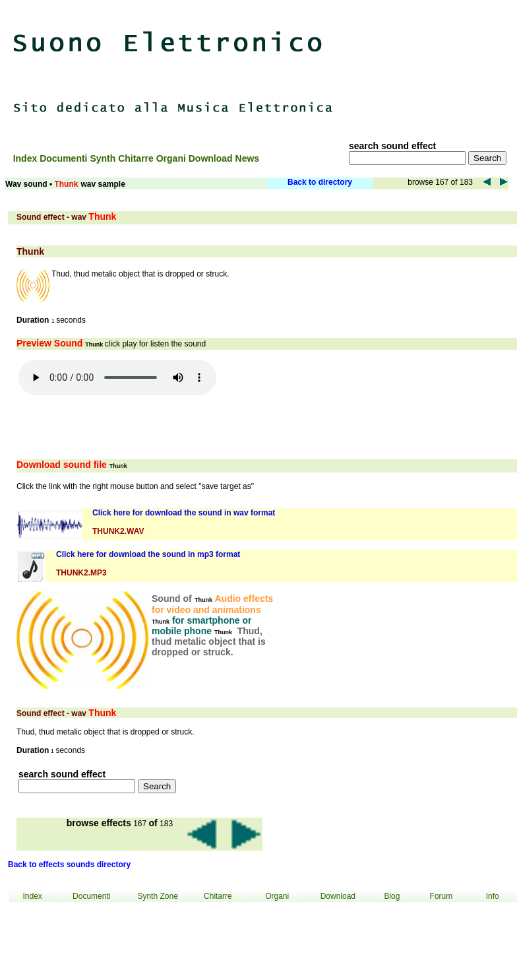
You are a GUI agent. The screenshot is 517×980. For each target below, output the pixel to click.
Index (26, 158)
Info (493, 896)
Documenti (65, 158)
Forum (441, 896)
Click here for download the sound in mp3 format (148, 554)
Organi (172, 158)
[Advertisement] (442, 66)
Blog (392, 896)
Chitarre (137, 158)
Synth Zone (157, 896)
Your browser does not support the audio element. (117, 377)
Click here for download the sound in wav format (184, 513)
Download (212, 158)
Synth (104, 158)
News (248, 158)
